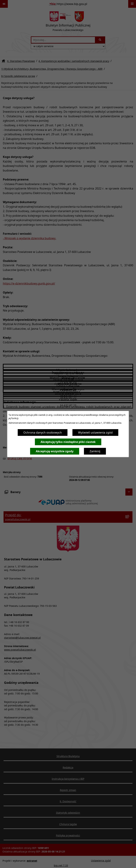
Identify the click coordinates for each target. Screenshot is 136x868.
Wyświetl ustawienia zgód (95, 432)
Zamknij (95, 451)
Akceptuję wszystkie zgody (55, 451)
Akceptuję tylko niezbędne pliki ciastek (68, 442)
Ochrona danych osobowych (43, 432)
